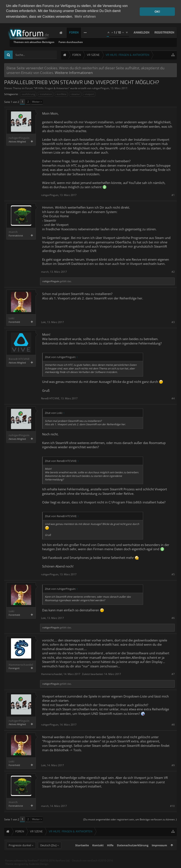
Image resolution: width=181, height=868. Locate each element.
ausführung (28, 94)
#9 (173, 765)
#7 (173, 674)
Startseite (82, 853)
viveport (89, 94)
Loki (11, 318)
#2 (173, 272)
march (13, 232)
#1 (173, 195)
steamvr (75, 94)
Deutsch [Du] (48, 853)
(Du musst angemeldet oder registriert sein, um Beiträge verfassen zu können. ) (130, 819)
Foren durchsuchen (122, 42)
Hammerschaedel (21, 665)
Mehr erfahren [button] (85, 17)
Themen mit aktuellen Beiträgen (85, 42)
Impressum (159, 853)
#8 (173, 725)
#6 (173, 618)
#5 (173, 574)
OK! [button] (157, 12)
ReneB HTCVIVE (19, 359)
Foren (78, 33)
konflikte (61, 94)
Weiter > (37, 102)
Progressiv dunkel (20, 853)
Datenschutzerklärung (133, 853)
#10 (172, 806)
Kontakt (98, 853)
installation (45, 94)
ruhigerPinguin (101, 88)
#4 (173, 398)
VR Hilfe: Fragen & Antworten (52, 88)
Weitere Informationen (74, 72)
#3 (173, 322)
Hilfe (110, 853)
